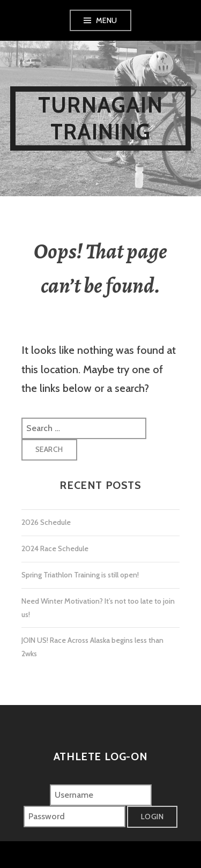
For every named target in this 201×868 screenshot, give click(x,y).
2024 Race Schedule (55, 548)
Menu (107, 20)
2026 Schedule (46, 522)
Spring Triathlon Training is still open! (80, 575)
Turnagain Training (100, 118)
